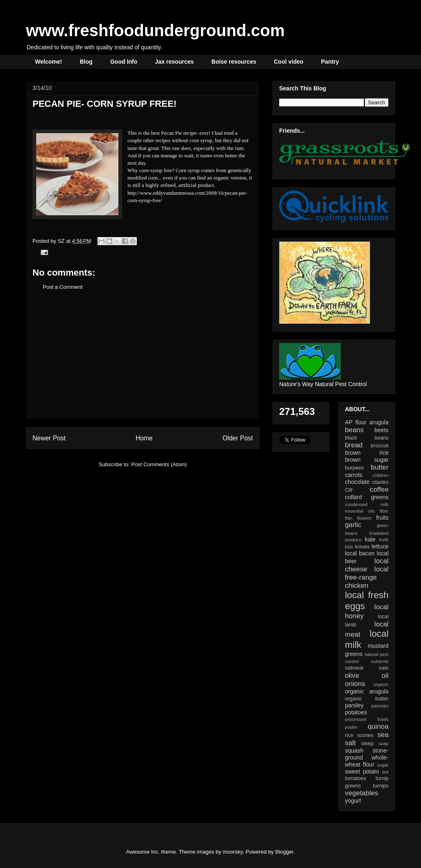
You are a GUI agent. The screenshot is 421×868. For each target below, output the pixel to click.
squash (354, 751)
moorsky (233, 852)
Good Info (124, 62)
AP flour (356, 422)
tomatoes (356, 778)
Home (144, 438)
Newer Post (49, 438)
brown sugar (367, 460)
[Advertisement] (143, 361)
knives (362, 547)
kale (370, 539)
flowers (364, 518)
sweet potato (362, 771)
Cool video (289, 62)
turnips (381, 786)
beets (382, 430)
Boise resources (234, 62)
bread (354, 445)
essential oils (360, 511)
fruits (382, 518)
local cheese (367, 565)
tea (385, 772)
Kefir (384, 540)
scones (365, 735)
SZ (62, 241)
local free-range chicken (367, 577)
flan (349, 518)
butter (380, 467)
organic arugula (367, 691)
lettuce (380, 546)
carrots (354, 475)
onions (355, 684)
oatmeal (354, 668)
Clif (349, 490)
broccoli (380, 446)
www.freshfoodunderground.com (155, 30)
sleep (367, 744)
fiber (384, 511)
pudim (351, 727)
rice (349, 735)
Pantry (330, 62)
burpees (354, 468)
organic (381, 684)
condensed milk (367, 504)
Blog (86, 62)
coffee (379, 489)
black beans (367, 438)
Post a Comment (63, 287)
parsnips (380, 706)
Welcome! (49, 62)
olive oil (367, 676)
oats (384, 668)
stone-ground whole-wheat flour (367, 757)
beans (354, 430)
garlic (353, 525)
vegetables (362, 793)
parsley (354, 705)
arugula (379, 422)
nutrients (380, 661)
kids (349, 547)
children (381, 475)
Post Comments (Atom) (159, 464)
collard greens (367, 497)
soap (384, 744)
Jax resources (174, 62)
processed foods (367, 719)
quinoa (378, 726)
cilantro (380, 482)
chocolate (357, 482)
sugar (383, 765)
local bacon (360, 553)
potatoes (356, 712)
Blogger (285, 852)
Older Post (238, 438)
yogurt (353, 801)
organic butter (367, 699)
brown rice (367, 453)
